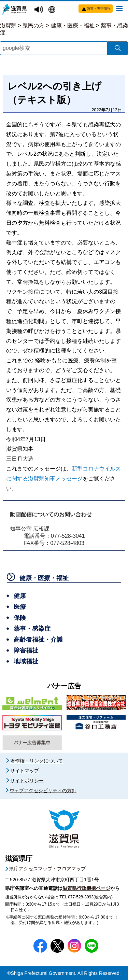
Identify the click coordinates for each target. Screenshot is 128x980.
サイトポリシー (27, 781)
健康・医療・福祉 (73, 25)
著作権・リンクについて (37, 761)
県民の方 (33, 25)
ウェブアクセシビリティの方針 (43, 790)
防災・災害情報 (99, 8)
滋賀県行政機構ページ (86, 888)
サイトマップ (25, 771)
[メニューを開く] (119, 8)
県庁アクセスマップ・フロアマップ (47, 869)
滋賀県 (8, 25)
